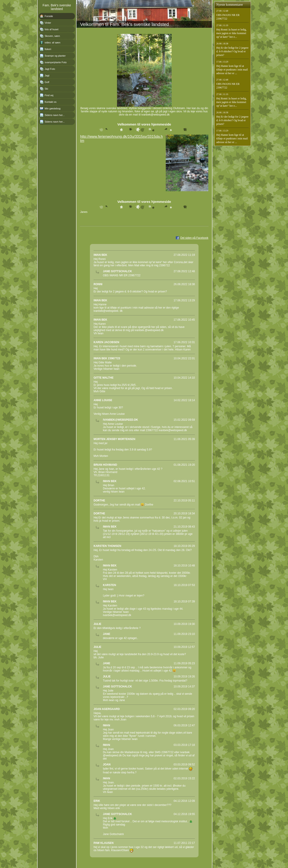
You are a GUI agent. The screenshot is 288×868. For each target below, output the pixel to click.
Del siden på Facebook (194, 238)
